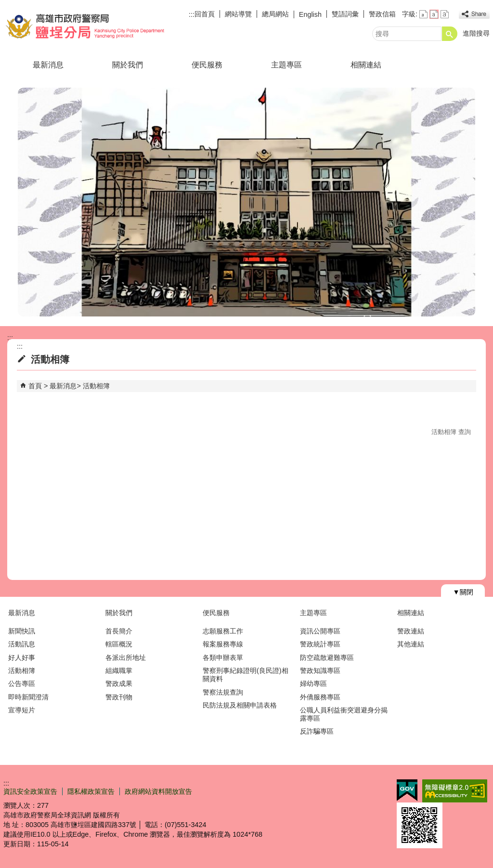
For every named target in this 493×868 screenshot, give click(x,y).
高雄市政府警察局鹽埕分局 (85, 26)
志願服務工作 (223, 631)
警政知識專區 (320, 671)
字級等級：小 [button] (423, 14)
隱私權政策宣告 (91, 791)
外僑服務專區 (320, 697)
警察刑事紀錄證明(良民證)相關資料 (246, 675)
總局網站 (275, 14)
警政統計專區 (320, 644)
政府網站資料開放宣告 (158, 791)
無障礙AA (455, 791)
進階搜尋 (476, 33)
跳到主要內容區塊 (5, 5)
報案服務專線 (223, 644)
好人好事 (22, 658)
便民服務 (207, 65)
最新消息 (48, 65)
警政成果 (119, 684)
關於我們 (128, 65)
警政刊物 (119, 697)
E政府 (407, 790)
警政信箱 (382, 14)
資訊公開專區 (320, 631)
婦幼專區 (313, 684)
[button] (450, 34)
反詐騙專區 (317, 731)
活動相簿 (96, 386)
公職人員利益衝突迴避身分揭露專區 (344, 714)
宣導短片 (22, 710)
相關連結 (366, 65)
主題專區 (286, 65)
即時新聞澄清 (28, 697)
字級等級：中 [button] (434, 14)
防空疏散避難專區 (327, 658)
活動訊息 (22, 644)
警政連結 (411, 631)
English (310, 14)
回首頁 (205, 14)
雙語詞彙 (345, 14)
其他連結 (411, 644)
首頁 (35, 386)
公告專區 (22, 684)
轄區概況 (119, 644)
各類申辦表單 (223, 658)
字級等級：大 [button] (445, 14)
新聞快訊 (22, 631)
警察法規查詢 (223, 692)
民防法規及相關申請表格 (240, 705)
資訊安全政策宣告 (30, 791)
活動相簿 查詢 (451, 432)
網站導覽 (238, 14)
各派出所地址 (126, 658)
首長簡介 (119, 631)
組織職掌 (119, 671)
